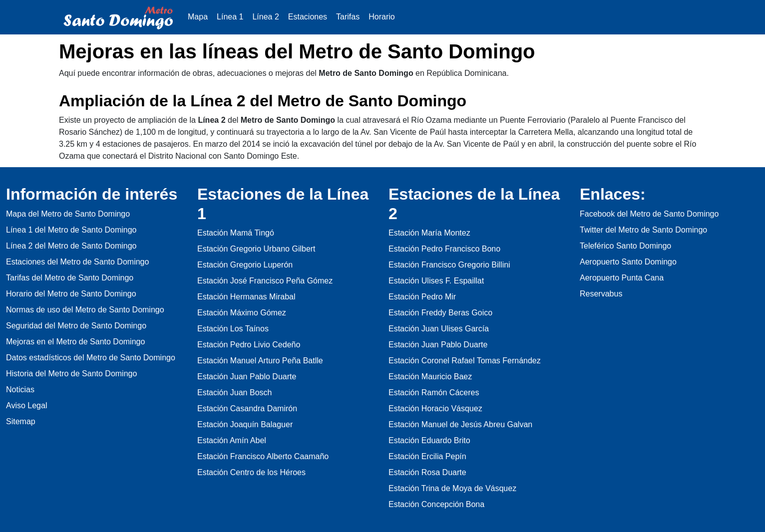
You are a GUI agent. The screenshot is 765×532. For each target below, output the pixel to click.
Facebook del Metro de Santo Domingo (649, 214)
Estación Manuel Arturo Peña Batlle (260, 361)
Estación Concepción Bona (436, 504)
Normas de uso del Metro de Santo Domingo (85, 310)
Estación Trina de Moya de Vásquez (452, 488)
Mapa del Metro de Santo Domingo (68, 214)
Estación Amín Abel (232, 440)
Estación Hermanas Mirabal (246, 297)
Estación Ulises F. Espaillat (436, 281)
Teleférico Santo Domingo (625, 246)
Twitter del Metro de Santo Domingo (643, 230)
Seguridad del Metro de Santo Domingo (76, 326)
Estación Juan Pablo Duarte (247, 377)
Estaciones (308, 17)
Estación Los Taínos (233, 329)
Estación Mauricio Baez (430, 377)
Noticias (20, 390)
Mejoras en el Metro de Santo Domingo (75, 342)
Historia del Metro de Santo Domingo (71, 374)
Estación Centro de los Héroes (251, 472)
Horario (382, 17)
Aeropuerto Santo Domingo (628, 262)
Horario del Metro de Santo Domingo (71, 294)
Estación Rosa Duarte (427, 472)
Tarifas (348, 17)
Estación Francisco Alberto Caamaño (263, 456)
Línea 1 (230, 17)
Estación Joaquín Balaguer (245, 424)
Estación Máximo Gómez (242, 313)
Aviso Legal (26, 405)
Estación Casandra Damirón (247, 408)
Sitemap (21, 421)
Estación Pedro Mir (422, 297)
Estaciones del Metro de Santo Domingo (77, 262)
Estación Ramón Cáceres (434, 393)
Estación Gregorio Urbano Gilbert (256, 249)
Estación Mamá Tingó (236, 233)
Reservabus (601, 294)
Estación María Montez (429, 233)
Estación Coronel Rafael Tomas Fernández (465, 361)
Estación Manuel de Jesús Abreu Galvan (460, 424)
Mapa (198, 17)
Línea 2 (265, 17)
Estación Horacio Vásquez (435, 408)
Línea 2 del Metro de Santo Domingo (71, 246)
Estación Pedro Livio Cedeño (249, 345)
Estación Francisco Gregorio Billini (449, 265)
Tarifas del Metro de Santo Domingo (70, 278)
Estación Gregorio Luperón (245, 265)
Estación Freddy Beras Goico (440, 313)
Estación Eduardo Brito (429, 440)
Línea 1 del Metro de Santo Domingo (71, 230)
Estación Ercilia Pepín (427, 456)
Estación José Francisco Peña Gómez (265, 281)
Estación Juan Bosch (234, 393)
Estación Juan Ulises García (439, 329)
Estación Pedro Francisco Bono (444, 249)
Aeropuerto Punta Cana (622, 278)
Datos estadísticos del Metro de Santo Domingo (91, 358)
